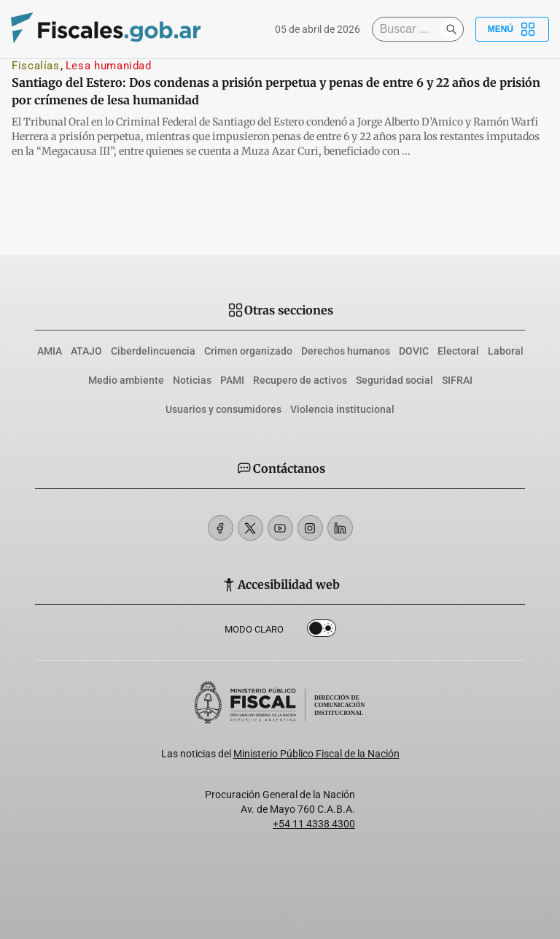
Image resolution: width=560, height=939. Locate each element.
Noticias (192, 380)
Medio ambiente (126, 380)
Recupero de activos (300, 380)
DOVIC (414, 351)
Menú (512, 29)
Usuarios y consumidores (223, 409)
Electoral (458, 351)
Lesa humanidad (109, 66)
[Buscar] (410, 29)
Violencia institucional (342, 409)
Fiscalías (36, 66)
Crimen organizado (248, 351)
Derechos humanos (346, 351)
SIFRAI (457, 380)
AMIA (50, 351)
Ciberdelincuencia (153, 351)
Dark (322, 631)
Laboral (506, 351)
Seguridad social (394, 380)
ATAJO (86, 351)
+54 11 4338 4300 (314, 824)
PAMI (232, 380)
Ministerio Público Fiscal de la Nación (316, 754)
